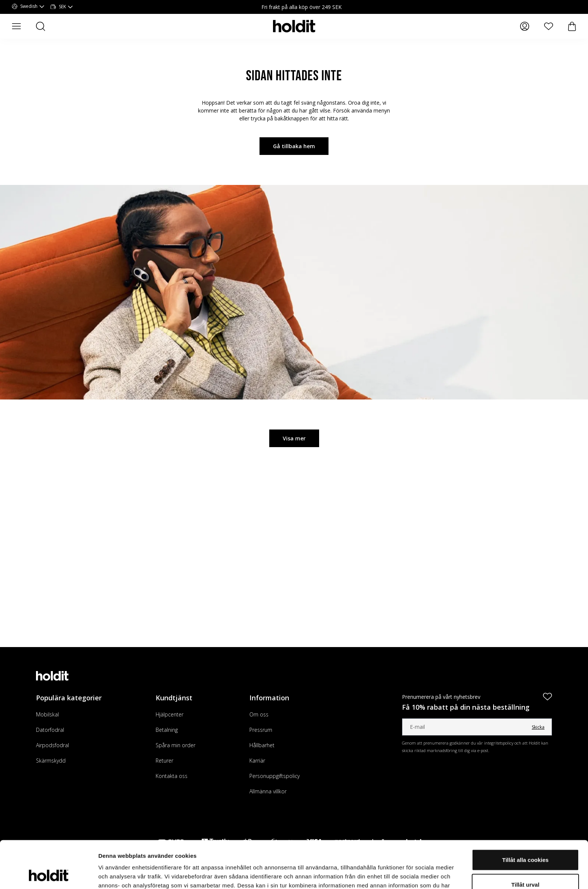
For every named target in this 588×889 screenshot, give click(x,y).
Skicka (538, 727)
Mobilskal (47, 714)
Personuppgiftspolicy (274, 776)
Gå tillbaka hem (294, 146)
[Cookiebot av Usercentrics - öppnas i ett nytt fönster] (49, 874)
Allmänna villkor (268, 791)
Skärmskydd (51, 761)
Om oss (259, 714)
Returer (164, 761)
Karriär (257, 761)
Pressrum (261, 730)
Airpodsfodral (52, 745)
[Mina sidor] (525, 26)
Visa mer (294, 438)
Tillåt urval (526, 840)
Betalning (167, 730)
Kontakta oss (172, 776)
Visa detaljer (407, 874)
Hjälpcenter (169, 714)
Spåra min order (175, 745)
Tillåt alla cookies (525, 815)
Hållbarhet (262, 745)
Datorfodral (50, 730)
